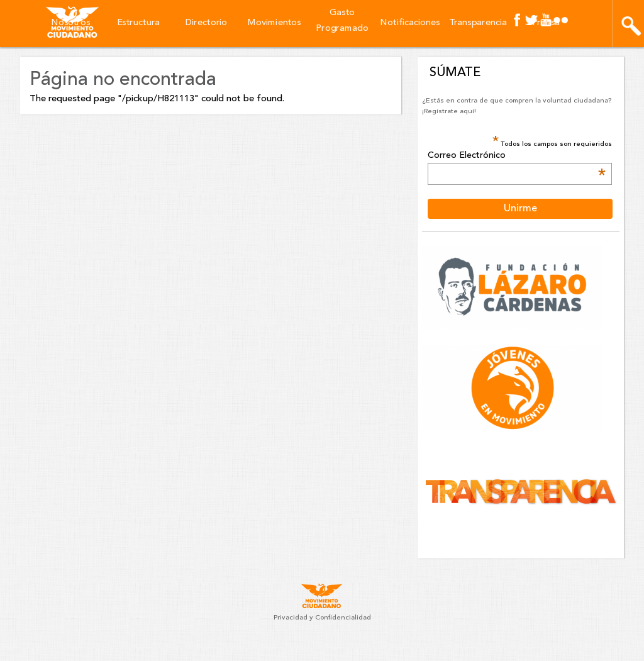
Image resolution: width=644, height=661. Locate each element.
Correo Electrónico (516, 156)
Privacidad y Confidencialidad (322, 618)
